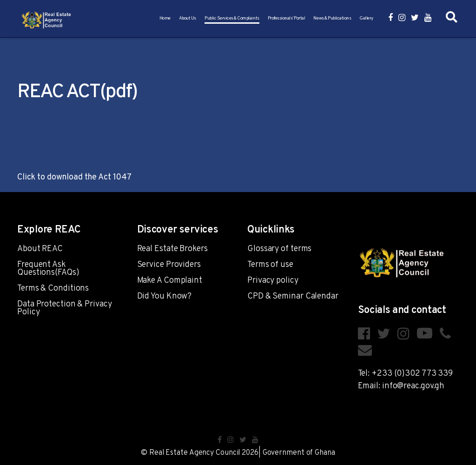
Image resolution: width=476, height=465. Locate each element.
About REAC (40, 249)
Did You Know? (165, 296)
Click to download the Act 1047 (74, 177)
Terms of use (270, 265)
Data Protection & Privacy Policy (65, 308)
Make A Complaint (170, 281)
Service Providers (169, 265)
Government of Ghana (299, 453)
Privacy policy (273, 281)
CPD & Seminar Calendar (293, 296)
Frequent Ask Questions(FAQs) (48, 269)
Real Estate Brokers (172, 249)
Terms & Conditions (53, 289)
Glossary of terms (279, 249)
